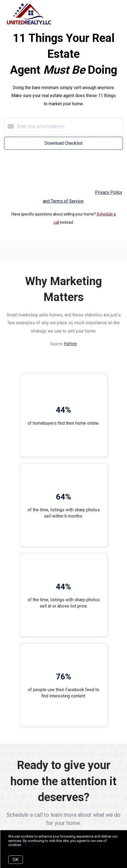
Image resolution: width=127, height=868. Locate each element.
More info (30, 845)
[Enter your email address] (69, 126)
